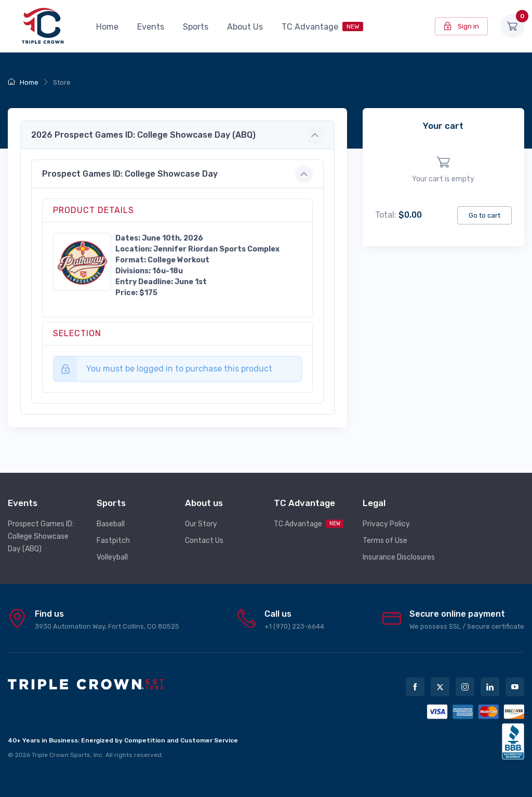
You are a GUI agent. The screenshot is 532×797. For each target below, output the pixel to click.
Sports (196, 27)
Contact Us (204, 541)
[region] (443, 170)
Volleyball (112, 557)
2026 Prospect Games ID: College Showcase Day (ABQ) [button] (143, 135)
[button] (82, 261)
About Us (245, 27)
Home (107, 27)
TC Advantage (322, 27)
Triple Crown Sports (61, 755)
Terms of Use (385, 541)
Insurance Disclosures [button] (399, 557)
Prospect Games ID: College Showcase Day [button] (130, 174)
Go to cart (484, 215)
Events (151, 27)
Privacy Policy (386, 524)
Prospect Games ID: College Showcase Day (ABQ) (41, 536)
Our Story (201, 524)
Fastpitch (113, 541)
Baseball (111, 524)
